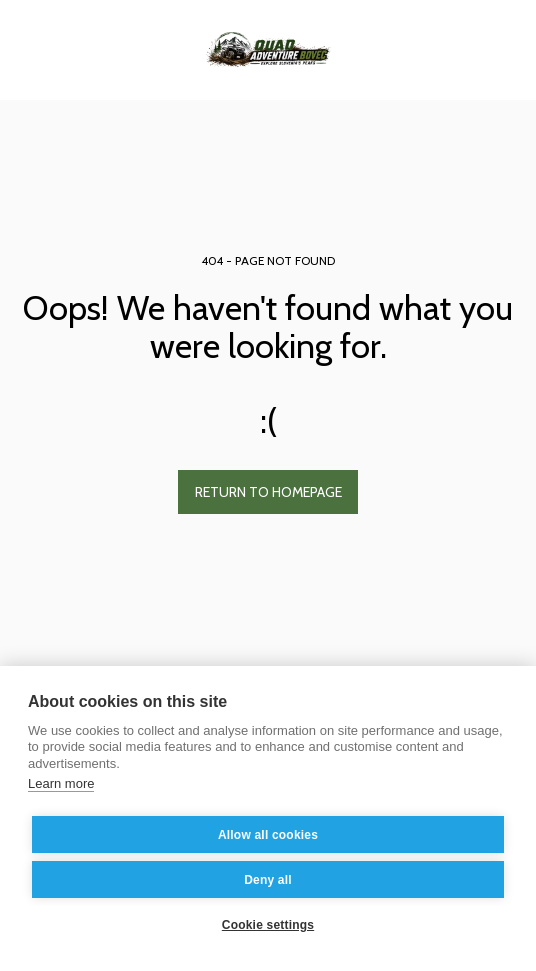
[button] (22, 49)
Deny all (268, 880)
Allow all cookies (268, 835)
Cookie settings (268, 925)
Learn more (61, 783)
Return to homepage (268, 492)
